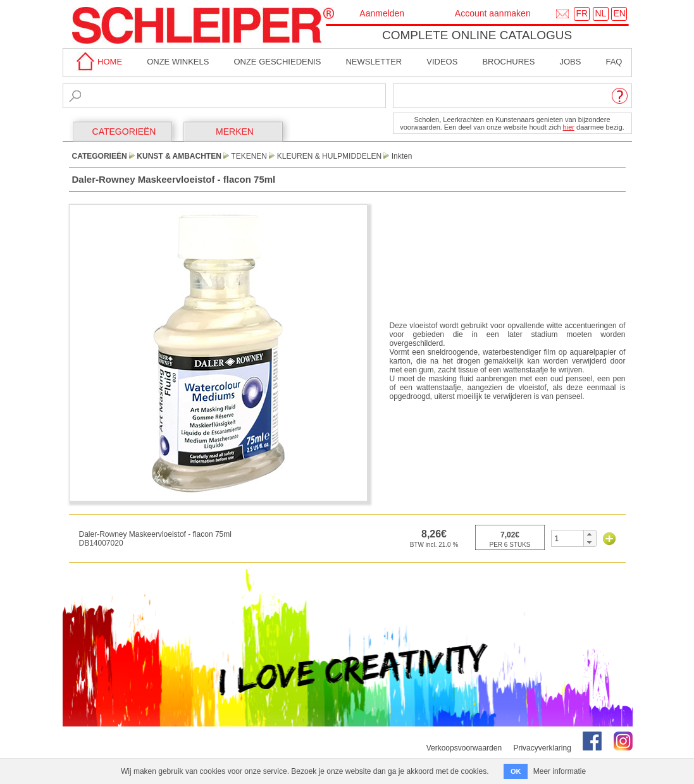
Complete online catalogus (477, 35)
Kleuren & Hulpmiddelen (329, 156)
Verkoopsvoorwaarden (464, 748)
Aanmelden (382, 13)
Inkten (402, 156)
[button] (589, 534)
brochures (508, 62)
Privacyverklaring (542, 748)
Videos (442, 62)
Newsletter (374, 62)
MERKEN (235, 132)
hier (569, 127)
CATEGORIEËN (124, 132)
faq (614, 62)
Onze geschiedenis (277, 62)
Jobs (570, 62)
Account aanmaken (493, 13)
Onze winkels (178, 62)
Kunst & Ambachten (179, 156)
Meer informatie (560, 771)
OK (516, 771)
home (97, 62)
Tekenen (249, 156)
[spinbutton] (568, 538)
